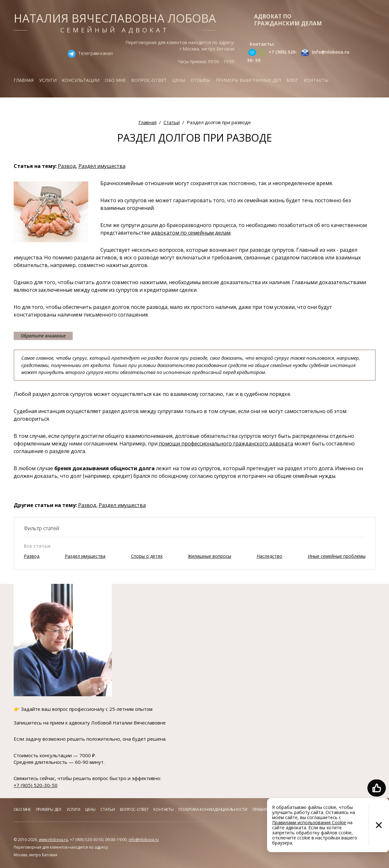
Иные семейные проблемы (337, 556)
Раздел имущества (102, 166)
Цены (179, 80)
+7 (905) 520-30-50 (36, 785)
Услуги (48, 80)
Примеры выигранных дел (248, 80)
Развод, (67, 166)
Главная (24, 80)
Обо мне (115, 80)
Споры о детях (147, 556)
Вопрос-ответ (149, 80)
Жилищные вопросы (210, 556)
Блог (292, 80)
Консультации (81, 80)
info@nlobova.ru (144, 840)
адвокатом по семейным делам (191, 233)
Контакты (316, 80)
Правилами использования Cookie (309, 822)
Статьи (108, 809)
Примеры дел (49, 809)
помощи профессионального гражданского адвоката (226, 444)
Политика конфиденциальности (213, 809)
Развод (32, 556)
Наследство (269, 556)
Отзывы (200, 80)
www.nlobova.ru (53, 840)
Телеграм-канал (95, 53)
